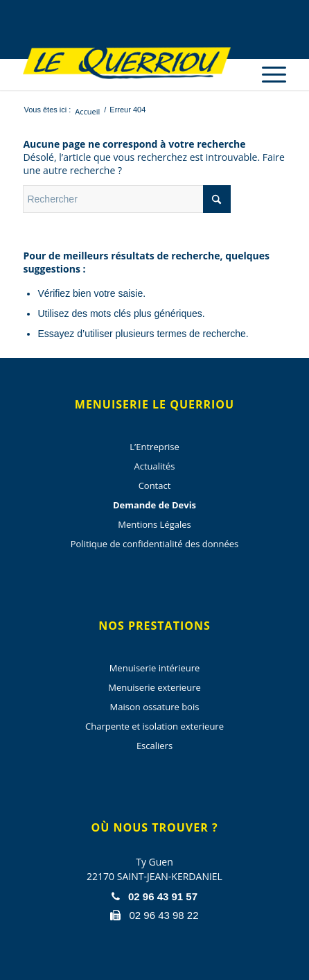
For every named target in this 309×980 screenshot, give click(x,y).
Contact (155, 485)
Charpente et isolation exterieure (154, 726)
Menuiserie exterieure (154, 687)
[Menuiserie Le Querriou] (128, 62)
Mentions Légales (154, 524)
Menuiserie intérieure (155, 668)
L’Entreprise (154, 447)
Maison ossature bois (155, 707)
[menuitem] (267, 62)
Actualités (155, 466)
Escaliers (154, 746)
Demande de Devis (154, 505)
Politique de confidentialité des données (155, 544)
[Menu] (267, 75)
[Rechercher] (127, 199)
